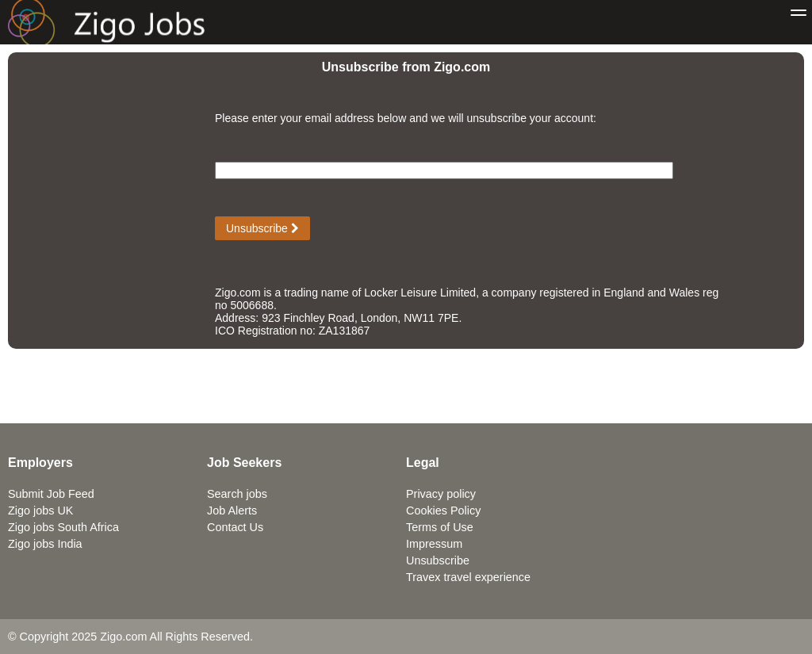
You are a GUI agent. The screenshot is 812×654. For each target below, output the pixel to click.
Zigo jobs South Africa (63, 527)
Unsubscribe (262, 228)
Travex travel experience (468, 577)
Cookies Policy (443, 511)
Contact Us (235, 527)
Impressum (434, 544)
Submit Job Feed (51, 494)
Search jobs (237, 494)
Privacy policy (441, 494)
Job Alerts (232, 511)
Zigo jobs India (45, 544)
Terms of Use (440, 527)
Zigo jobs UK (40, 511)
